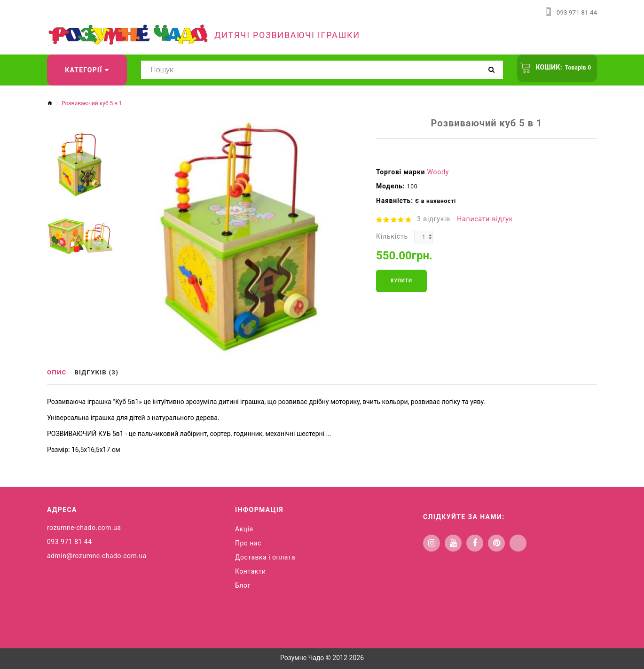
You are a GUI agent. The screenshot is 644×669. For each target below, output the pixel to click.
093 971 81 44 (576, 12)
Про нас (248, 543)
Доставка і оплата (265, 557)
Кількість (392, 236)
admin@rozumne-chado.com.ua (97, 555)
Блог (243, 585)
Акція (244, 529)
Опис (58, 373)
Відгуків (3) (100, 373)
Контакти (251, 571)
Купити (401, 281)
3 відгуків (434, 219)
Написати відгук (485, 219)
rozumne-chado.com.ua (84, 527)
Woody (438, 172)
